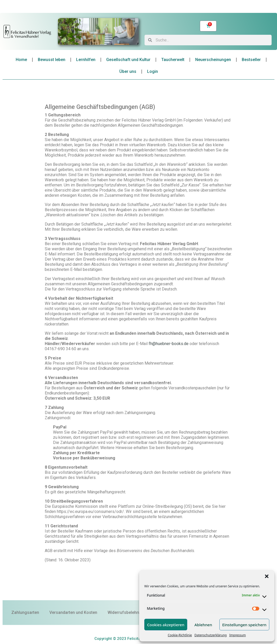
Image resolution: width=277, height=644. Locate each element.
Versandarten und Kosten (73, 612)
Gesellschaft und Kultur (128, 60)
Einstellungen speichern (244, 625)
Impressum (237, 635)
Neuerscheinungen (213, 60)
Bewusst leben (52, 60)
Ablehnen (203, 625)
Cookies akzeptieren (166, 625)
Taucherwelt (173, 60)
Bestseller (251, 60)
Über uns (128, 71)
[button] (267, 576)
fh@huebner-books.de (169, 344)
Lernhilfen (86, 60)
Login (153, 71)
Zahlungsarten (25, 612)
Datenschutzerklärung (211, 635)
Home (21, 60)
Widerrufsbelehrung (126, 612)
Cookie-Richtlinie (180, 635)
